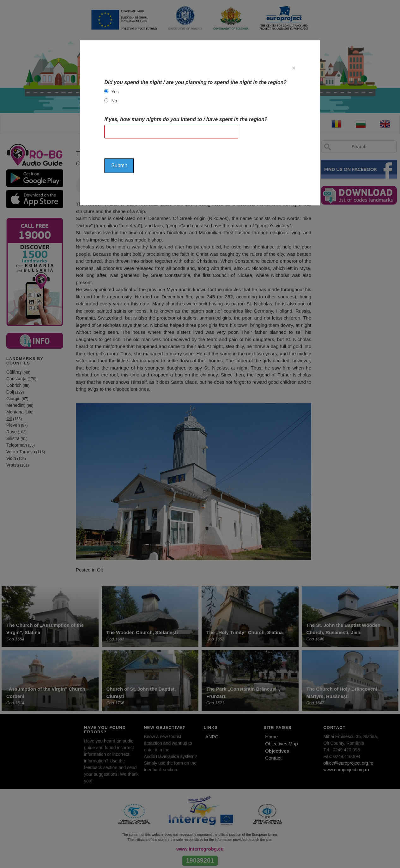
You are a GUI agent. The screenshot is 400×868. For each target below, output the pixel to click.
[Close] (294, 68)
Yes (115, 92)
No (114, 101)
